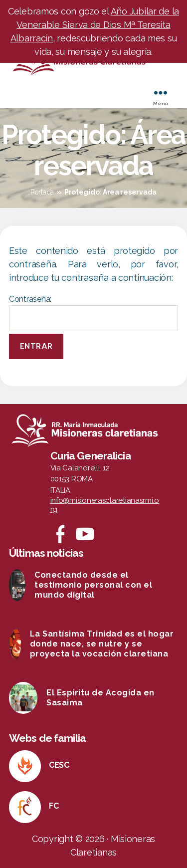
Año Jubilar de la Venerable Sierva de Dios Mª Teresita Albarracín (95, 25)
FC (54, 806)
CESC (59, 765)
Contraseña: (93, 313)
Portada (42, 192)
